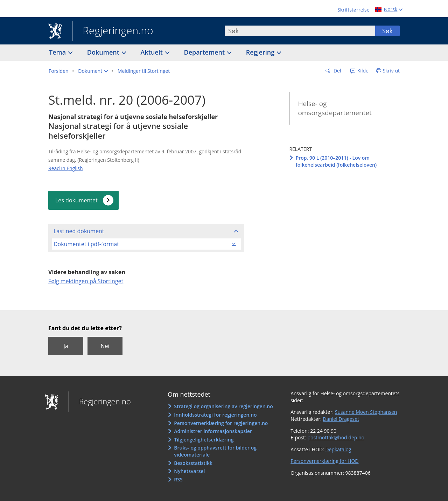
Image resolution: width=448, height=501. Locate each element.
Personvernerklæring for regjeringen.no (221, 423)
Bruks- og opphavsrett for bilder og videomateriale (215, 451)
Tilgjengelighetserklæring (204, 440)
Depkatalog (338, 449)
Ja (66, 346)
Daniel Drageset (341, 419)
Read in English (66, 168)
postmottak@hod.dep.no (336, 437)
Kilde (362, 71)
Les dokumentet (76, 200)
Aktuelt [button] (153, 52)
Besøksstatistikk (193, 463)
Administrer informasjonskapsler (213, 431)
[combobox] (300, 31)
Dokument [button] (104, 52)
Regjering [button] (261, 52)
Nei (105, 346)
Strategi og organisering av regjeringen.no (223, 406)
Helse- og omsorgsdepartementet (335, 108)
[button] (93, 71)
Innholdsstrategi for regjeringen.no (215, 415)
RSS (178, 479)
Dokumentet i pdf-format (86, 244)
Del (337, 71)
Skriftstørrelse (353, 10)
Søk (387, 31)
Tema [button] (58, 52)
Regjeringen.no (113, 31)
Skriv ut (391, 71)
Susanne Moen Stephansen (366, 412)
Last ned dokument (79, 231)
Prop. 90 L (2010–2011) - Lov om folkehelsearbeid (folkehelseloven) (336, 161)
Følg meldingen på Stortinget (86, 281)
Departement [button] (205, 52)
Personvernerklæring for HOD (324, 461)
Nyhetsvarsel (189, 471)
